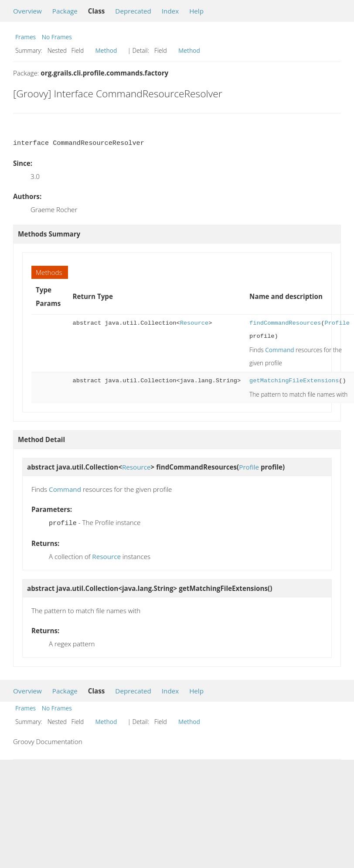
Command (280, 350)
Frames (26, 37)
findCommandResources (285, 323)
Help (196, 11)
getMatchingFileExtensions (294, 381)
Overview (27, 11)
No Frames (57, 37)
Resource (194, 323)
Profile (337, 323)
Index (170, 11)
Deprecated (133, 11)
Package (65, 11)
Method (106, 50)
